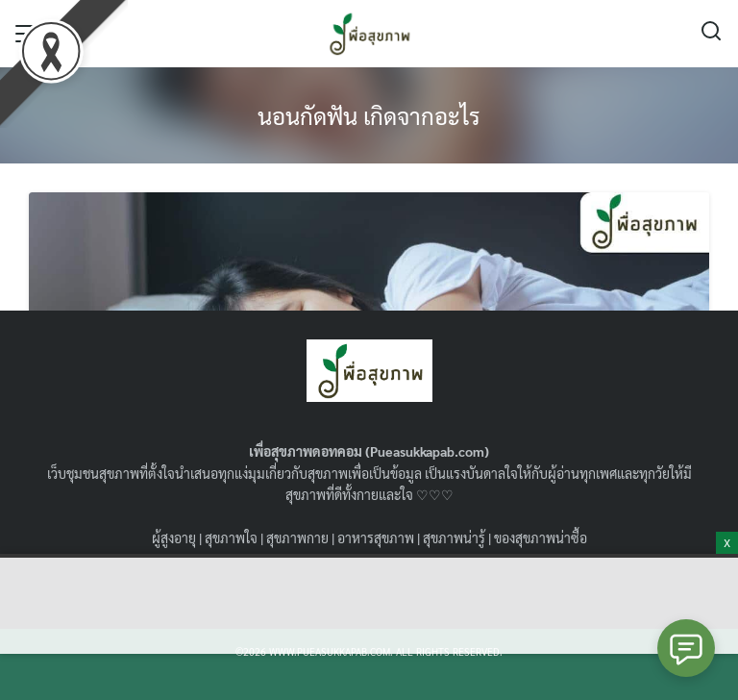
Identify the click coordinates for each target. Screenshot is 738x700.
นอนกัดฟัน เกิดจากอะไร (369, 115)
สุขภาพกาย (297, 537)
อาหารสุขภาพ (376, 537)
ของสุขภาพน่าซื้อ (541, 537)
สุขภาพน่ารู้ (454, 537)
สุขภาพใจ (231, 537)
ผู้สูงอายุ (174, 537)
